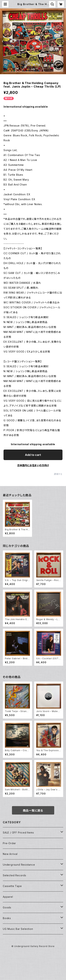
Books (7, 918)
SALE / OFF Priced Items (18, 833)
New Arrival (10, 854)
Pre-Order (9, 843)
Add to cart (33, 455)
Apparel (8, 897)
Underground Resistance (19, 865)
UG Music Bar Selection (18, 929)
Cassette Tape (12, 886)
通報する (58, 474)
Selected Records (15, 875)
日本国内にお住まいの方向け (33, 465)
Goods (7, 907)
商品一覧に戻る (33, 810)
